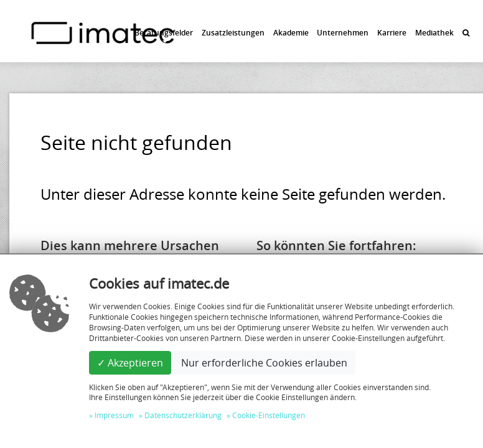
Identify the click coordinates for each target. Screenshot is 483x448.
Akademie (291, 33)
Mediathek (434, 33)
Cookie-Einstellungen (269, 415)
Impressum (114, 415)
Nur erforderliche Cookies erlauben (264, 363)
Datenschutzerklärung (183, 415)
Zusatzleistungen (233, 33)
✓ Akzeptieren (130, 363)
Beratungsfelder (164, 33)
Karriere (392, 33)
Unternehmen (343, 33)
